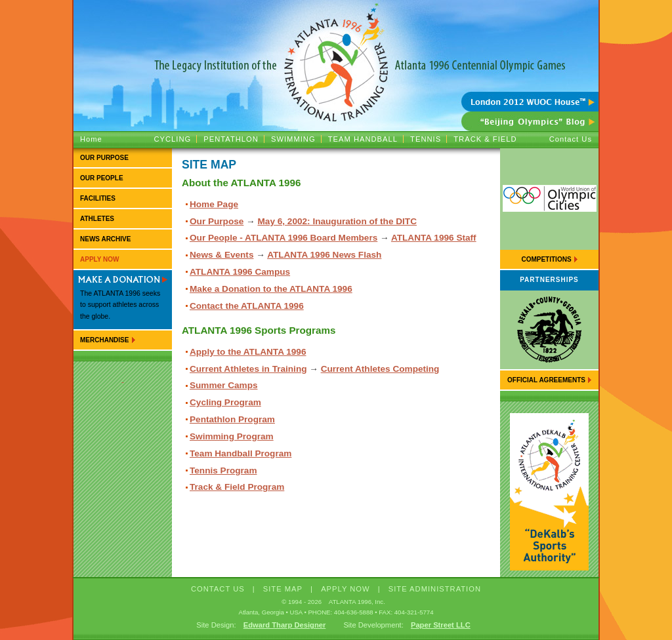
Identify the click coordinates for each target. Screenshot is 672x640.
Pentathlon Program (232, 419)
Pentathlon (231, 139)
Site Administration (435, 589)
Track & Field (485, 139)
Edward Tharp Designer (285, 625)
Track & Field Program (237, 487)
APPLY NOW (346, 589)
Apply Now (99, 259)
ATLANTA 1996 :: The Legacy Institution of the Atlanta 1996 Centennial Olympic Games (336, 46)
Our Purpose (104, 158)
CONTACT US (218, 589)
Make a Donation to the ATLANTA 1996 (271, 289)
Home (91, 139)
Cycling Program (225, 402)
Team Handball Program (241, 453)
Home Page (214, 204)
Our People (102, 178)
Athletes (97, 219)
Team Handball (363, 139)
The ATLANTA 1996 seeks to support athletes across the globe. (120, 305)
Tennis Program (223, 470)
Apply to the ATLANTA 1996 (248, 352)
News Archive (105, 239)
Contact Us (571, 139)
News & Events (221, 255)
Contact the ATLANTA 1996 (247, 306)
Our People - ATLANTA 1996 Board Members (283, 238)
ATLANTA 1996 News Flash (324, 255)
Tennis (426, 139)
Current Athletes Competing (380, 369)
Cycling (172, 139)
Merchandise (104, 340)
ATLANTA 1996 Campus (240, 272)
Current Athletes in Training (248, 369)
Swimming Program (232, 436)
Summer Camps (224, 385)
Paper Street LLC (441, 625)
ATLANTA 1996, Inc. (357, 602)
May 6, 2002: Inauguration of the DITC (337, 221)
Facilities (98, 198)
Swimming (293, 139)
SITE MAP (283, 589)
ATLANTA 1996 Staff (434, 238)
